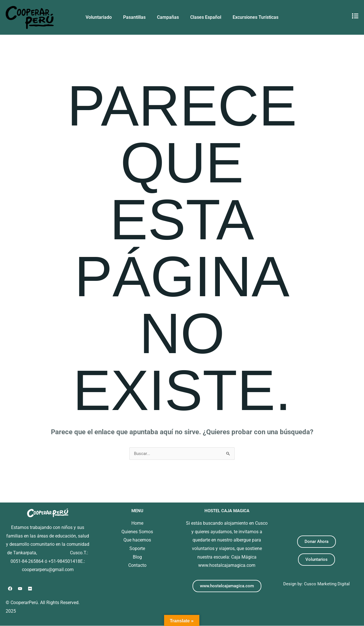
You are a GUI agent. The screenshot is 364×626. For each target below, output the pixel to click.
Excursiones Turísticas (256, 17)
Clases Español (206, 17)
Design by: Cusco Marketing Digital (316, 584)
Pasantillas (134, 17)
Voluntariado (99, 17)
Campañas (168, 17)
